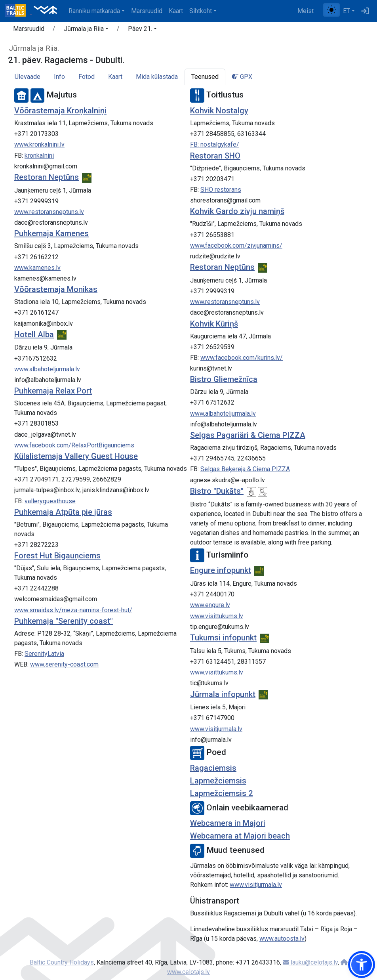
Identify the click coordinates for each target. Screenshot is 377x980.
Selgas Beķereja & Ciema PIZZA (245, 469)
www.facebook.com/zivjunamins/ (236, 245)
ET (347, 11)
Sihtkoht (201, 11)
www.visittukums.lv (217, 616)
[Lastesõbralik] (263, 492)
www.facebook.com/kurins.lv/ (242, 358)
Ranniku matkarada (94, 11)
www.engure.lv (210, 605)
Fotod (87, 77)
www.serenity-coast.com (64, 664)
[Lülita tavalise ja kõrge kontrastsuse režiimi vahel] (331, 10)
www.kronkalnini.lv (39, 144)
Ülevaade (28, 77)
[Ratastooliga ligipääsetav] (251, 492)
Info (59, 77)
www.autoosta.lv (282, 939)
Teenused (205, 77)
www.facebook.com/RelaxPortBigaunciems (74, 445)
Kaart (176, 11)
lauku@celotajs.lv (310, 962)
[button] (86, 30)
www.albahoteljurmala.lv (47, 369)
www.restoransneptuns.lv (49, 212)
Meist (306, 11)
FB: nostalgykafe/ (215, 144)
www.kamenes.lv (37, 268)
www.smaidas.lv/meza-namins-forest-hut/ (73, 610)
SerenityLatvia (44, 654)
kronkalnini (39, 156)
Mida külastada (157, 77)
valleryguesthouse (50, 501)
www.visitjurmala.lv (216, 729)
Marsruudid (147, 11)
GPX (242, 77)
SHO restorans (221, 190)
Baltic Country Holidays (62, 962)
